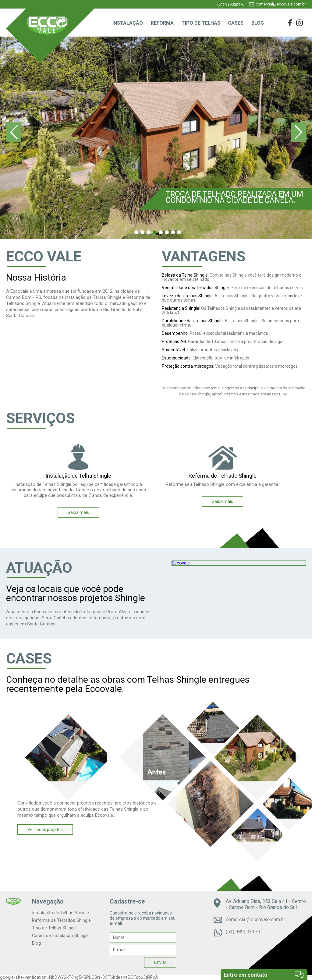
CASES (236, 23)
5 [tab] (161, 232)
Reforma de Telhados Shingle (61, 920)
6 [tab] (167, 232)
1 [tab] (136, 232)
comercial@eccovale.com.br (281, 4)
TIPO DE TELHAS (201, 23)
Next (298, 132)
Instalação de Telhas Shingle (60, 913)
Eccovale (181, 563)
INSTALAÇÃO (128, 23)
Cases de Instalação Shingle (60, 936)
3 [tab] (148, 232)
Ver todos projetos (45, 830)
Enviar (160, 962)
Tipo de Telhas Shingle (54, 928)
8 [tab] (179, 232)
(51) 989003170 (231, 4)
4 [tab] (154, 232)
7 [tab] (173, 232)
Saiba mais (78, 512)
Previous (14, 132)
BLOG (258, 23)
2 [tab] (142, 232)
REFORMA (162, 23)
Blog (36, 943)
